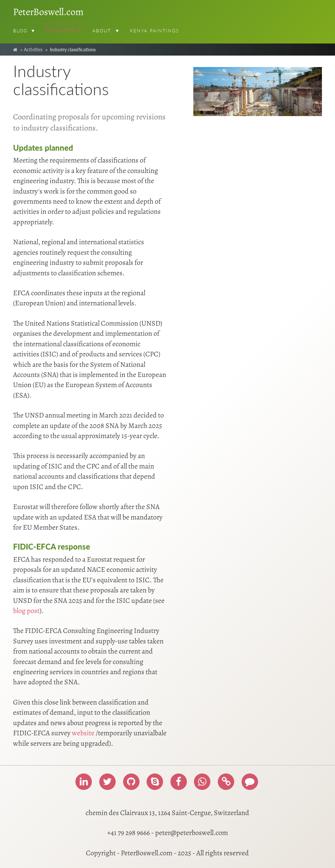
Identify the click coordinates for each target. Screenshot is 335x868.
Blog (20, 31)
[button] (34, 31)
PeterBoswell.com (48, 12)
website (83, 733)
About (102, 31)
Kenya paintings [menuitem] (155, 31)
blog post (26, 611)
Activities (61, 31)
